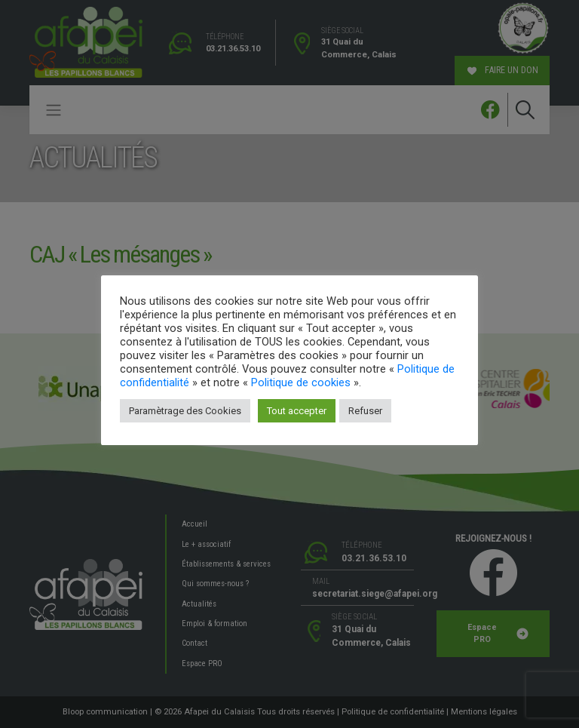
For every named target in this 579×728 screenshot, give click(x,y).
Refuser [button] (365, 411)
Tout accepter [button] (297, 411)
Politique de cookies (301, 382)
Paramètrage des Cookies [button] (185, 411)
